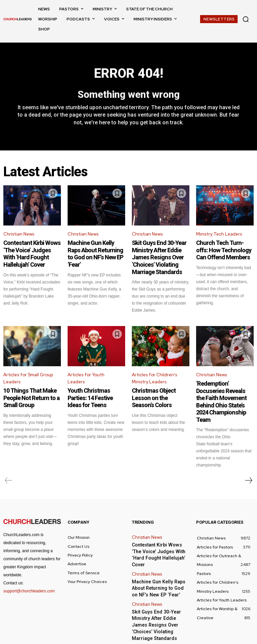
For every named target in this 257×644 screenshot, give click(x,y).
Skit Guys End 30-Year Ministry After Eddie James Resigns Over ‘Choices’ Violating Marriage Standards (160, 256)
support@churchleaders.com (29, 574)
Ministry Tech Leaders (219, 236)
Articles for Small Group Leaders (28, 374)
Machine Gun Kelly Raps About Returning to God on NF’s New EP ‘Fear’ (96, 250)
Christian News (19, 236)
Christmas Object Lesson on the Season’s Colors (158, 389)
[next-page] (248, 463)
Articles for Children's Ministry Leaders (154, 374)
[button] (246, 19)
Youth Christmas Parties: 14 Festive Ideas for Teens (95, 389)
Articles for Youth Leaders (86, 374)
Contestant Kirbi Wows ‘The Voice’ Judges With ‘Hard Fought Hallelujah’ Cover (29, 253)
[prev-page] (9, 463)
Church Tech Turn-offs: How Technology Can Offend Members (221, 250)
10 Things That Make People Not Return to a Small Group (27, 392)
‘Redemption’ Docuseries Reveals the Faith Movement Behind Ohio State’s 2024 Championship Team (225, 391)
